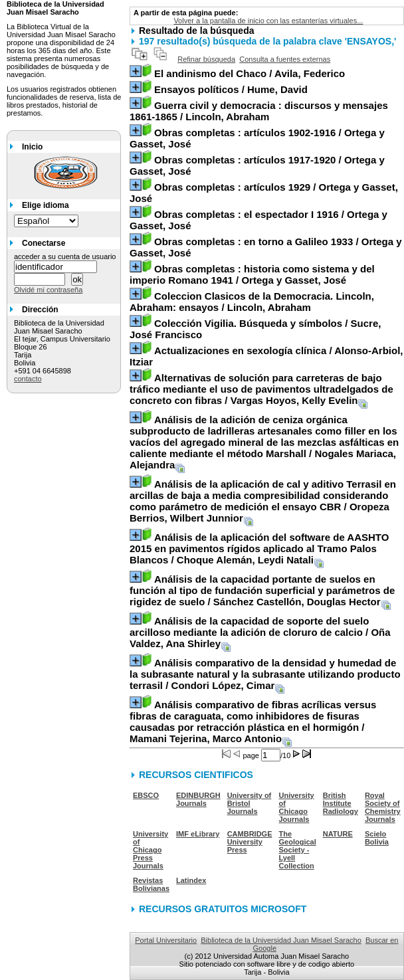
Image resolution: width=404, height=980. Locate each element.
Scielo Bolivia (377, 838)
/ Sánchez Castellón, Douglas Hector (262, 590)
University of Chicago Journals (297, 807)
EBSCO (146, 795)
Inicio (32, 147)
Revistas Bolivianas (151, 884)
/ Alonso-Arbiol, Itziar (266, 356)
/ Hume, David (231, 89)
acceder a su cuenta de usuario (65, 256)
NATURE (338, 834)
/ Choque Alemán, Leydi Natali (259, 548)
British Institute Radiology (341, 803)
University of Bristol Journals (250, 803)
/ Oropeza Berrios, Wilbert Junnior (263, 501)
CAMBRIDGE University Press (250, 842)
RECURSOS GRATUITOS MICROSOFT (223, 909)
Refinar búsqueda (206, 59)
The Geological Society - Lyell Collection (298, 850)
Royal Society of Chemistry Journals (383, 807)
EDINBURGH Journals (198, 799)
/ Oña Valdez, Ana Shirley (260, 632)
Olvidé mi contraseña (48, 290)
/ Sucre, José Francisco (255, 329)
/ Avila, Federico (250, 73)
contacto (28, 379)
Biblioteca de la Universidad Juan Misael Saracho (281, 940)
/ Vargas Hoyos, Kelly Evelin (261, 389)
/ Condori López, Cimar (265, 674)
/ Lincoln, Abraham (259, 111)
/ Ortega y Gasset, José (257, 138)
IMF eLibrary (198, 834)
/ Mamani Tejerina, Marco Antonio (253, 722)
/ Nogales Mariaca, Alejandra (264, 442)
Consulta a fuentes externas (285, 59)
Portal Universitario (166, 940)
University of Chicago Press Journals (151, 850)
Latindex (191, 880)
